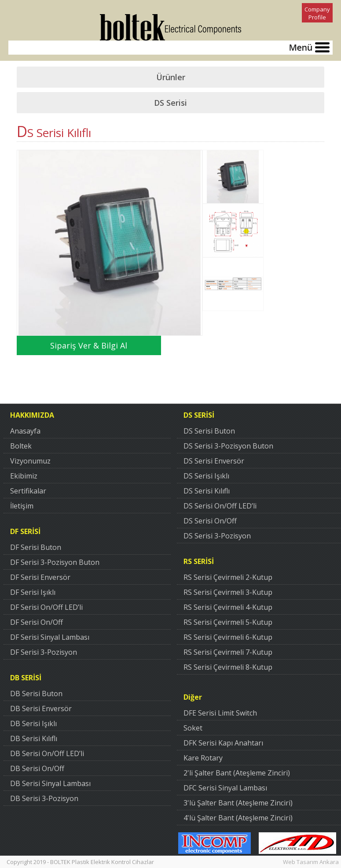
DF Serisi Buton (36, 547)
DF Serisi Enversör (40, 577)
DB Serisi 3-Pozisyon (44, 798)
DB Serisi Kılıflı (34, 738)
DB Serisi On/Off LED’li (47, 753)
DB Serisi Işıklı (33, 723)
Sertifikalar (28, 491)
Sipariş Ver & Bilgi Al (89, 345)
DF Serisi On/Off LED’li (46, 607)
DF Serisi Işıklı (33, 592)
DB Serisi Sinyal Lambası (50, 783)
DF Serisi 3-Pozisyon (44, 652)
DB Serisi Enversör (41, 708)
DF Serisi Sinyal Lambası (50, 637)
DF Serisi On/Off (37, 622)
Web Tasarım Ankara (311, 862)
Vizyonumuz (30, 461)
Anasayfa (25, 431)
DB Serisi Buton (36, 694)
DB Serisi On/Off (37, 768)
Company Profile (317, 13)
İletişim (22, 506)
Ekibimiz (24, 476)
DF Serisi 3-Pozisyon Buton (55, 562)
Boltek (21, 446)
